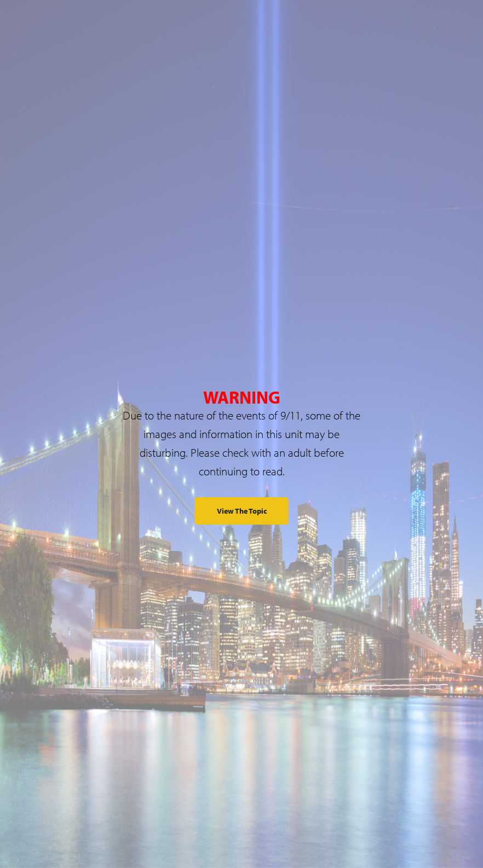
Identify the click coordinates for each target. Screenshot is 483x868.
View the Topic (242, 511)
